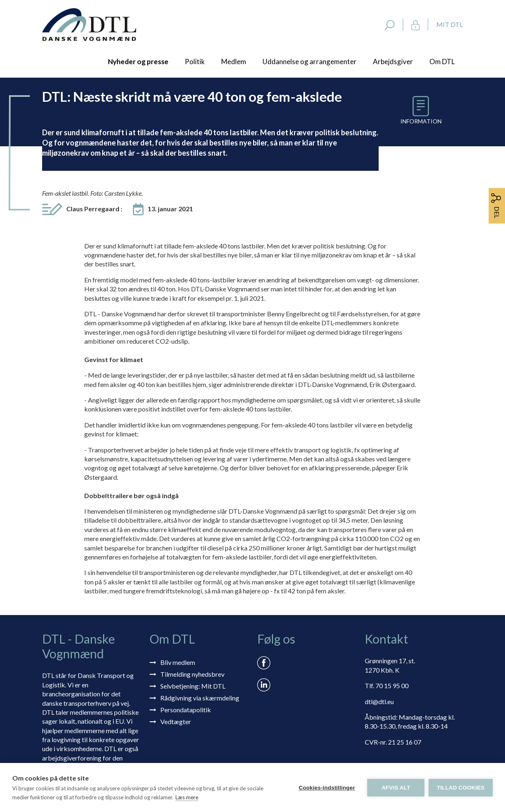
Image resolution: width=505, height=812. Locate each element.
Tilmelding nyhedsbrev (192, 674)
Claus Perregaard (94, 209)
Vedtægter (176, 721)
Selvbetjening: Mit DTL (193, 686)
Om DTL (442, 62)
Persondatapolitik (186, 710)
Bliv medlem (178, 662)
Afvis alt (396, 788)
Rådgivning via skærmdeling (200, 698)
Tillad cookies (461, 788)
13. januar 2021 (170, 209)
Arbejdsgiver (393, 62)
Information (421, 121)
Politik (195, 62)
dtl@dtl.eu (379, 701)
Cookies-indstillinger (327, 788)
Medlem (234, 62)
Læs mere (187, 797)
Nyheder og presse (138, 62)
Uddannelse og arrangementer (310, 62)
